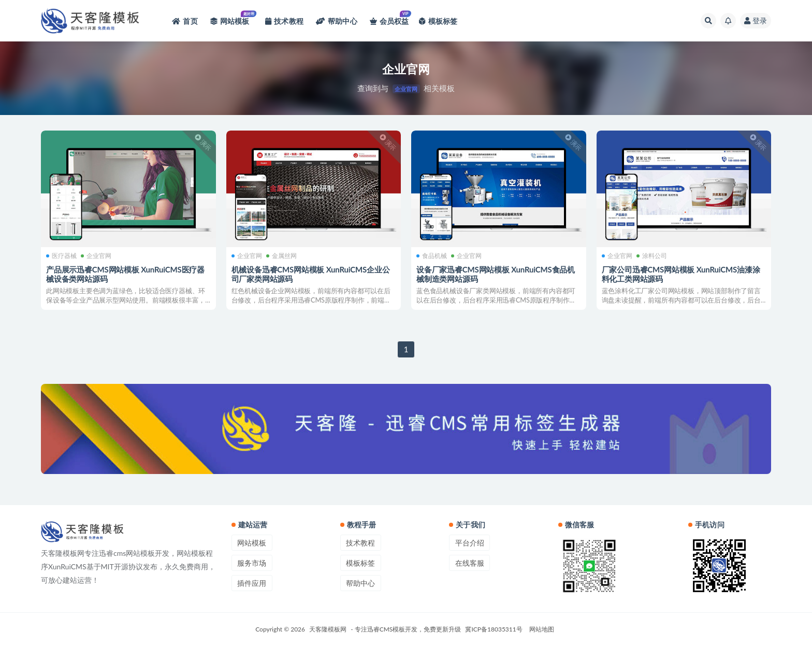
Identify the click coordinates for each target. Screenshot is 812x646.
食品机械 (432, 256)
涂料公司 (652, 256)
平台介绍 (470, 543)
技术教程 (360, 543)
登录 (756, 20)
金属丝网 (281, 256)
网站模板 (252, 543)
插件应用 (252, 583)
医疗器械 (61, 256)
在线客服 (470, 563)
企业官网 (96, 256)
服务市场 (252, 563)
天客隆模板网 (328, 629)
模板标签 (360, 563)
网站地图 (542, 629)
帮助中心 (360, 583)
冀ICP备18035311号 (494, 629)
